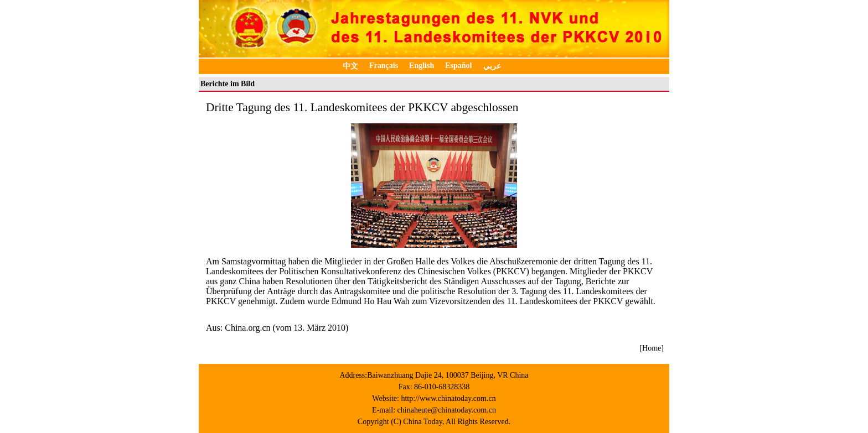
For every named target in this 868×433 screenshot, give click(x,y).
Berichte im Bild (228, 84)
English (422, 66)
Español (458, 66)
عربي (492, 66)
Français (384, 66)
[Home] (652, 348)
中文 (350, 66)
